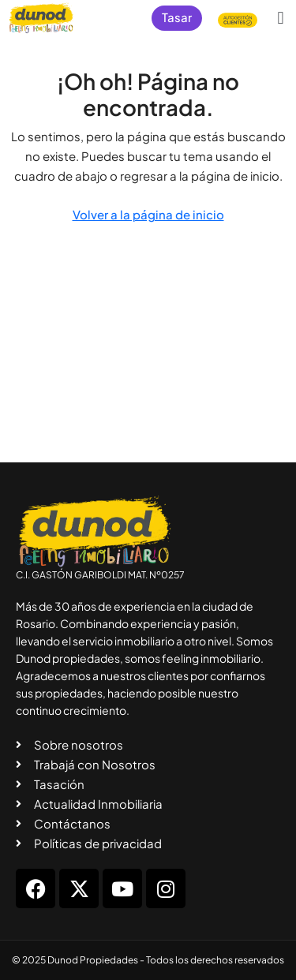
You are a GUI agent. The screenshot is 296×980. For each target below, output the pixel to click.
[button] (281, 18)
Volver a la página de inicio (148, 214)
